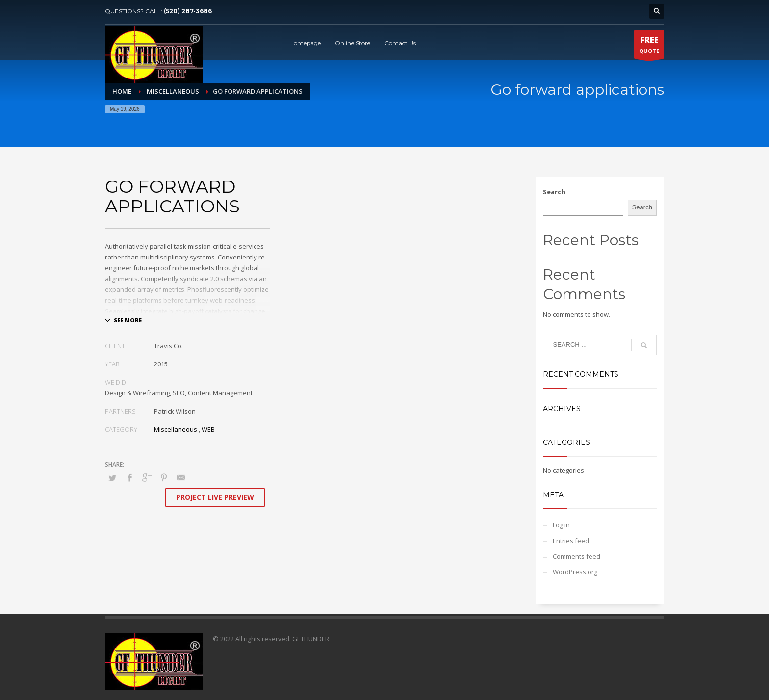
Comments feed (577, 556)
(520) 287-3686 (188, 11)
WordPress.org (575, 572)
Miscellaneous (176, 429)
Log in (561, 525)
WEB (208, 429)
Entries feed (571, 541)
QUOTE (649, 47)
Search (554, 192)
